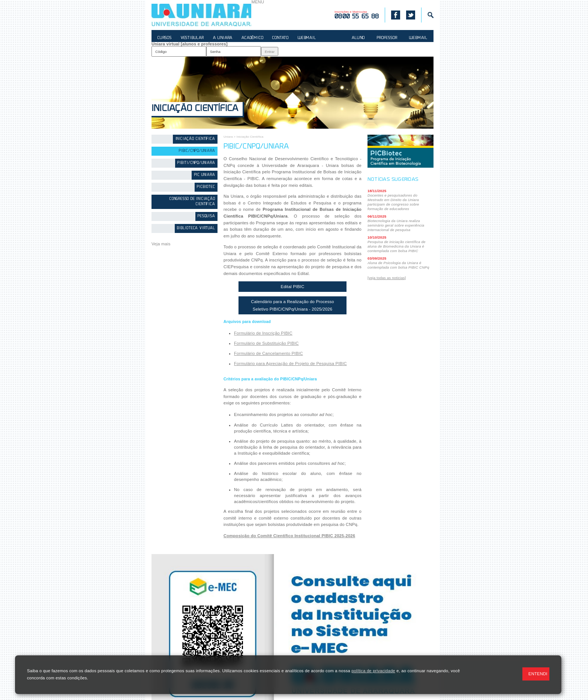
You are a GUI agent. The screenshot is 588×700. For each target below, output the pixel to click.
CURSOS (165, 38)
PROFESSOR (387, 38)
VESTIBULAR (192, 38)
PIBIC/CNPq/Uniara (197, 151)
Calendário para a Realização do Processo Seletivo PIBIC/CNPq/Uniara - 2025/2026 (292, 305)
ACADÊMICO (252, 38)
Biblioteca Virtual (196, 228)
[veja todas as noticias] (387, 278)
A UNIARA (223, 38)
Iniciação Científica (195, 109)
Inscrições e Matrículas (357, 15)
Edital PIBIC (292, 287)
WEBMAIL (307, 38)
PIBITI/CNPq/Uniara (196, 163)
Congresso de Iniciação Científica (192, 202)
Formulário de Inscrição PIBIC (263, 333)
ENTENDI (538, 674)
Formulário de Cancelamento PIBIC (268, 353)
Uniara (228, 137)
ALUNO (358, 38)
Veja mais (161, 244)
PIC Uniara (205, 175)
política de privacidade (373, 671)
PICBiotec (206, 187)
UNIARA (201, 15)
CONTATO (280, 38)
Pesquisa (206, 216)
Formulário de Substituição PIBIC (266, 343)
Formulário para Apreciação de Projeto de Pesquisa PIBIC (290, 364)
